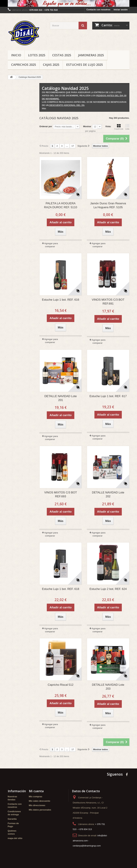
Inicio (16, 55)
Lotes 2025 (37, 55)
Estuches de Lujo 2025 (85, 65)
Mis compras (36, 797)
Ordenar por (46, 126)
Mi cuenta (36, 791)
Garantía (12, 819)
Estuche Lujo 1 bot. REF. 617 (108, 396)
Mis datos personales (40, 810)
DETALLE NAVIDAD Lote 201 (61, 398)
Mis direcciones (37, 805)
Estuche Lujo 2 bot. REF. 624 (108, 589)
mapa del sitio (15, 838)
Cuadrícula (119, 127)
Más (44, 108)
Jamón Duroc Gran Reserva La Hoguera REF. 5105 (108, 205)
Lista (127, 127)
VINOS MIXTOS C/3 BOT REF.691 (108, 302)
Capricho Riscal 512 (61, 685)
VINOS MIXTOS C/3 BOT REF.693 (61, 494)
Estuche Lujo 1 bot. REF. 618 (61, 589)
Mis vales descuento (40, 801)
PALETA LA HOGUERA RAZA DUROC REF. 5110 (61, 205)
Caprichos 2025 (24, 65)
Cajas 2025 (51, 65)
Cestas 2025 (62, 55)
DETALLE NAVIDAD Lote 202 (108, 494)
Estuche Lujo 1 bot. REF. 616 (61, 300)
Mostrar (87, 126)
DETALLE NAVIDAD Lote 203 (108, 687)
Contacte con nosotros (98, 10)
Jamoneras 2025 (91, 55)
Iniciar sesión (121, 10)
